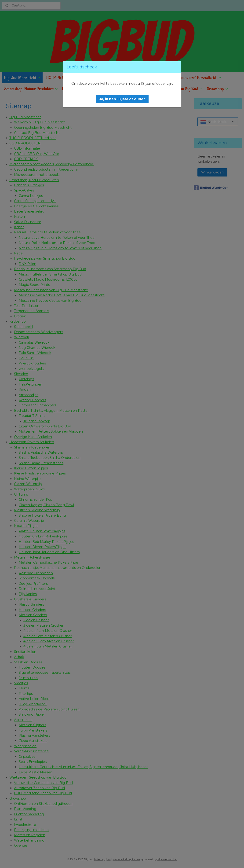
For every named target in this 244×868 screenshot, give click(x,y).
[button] (122, 99)
